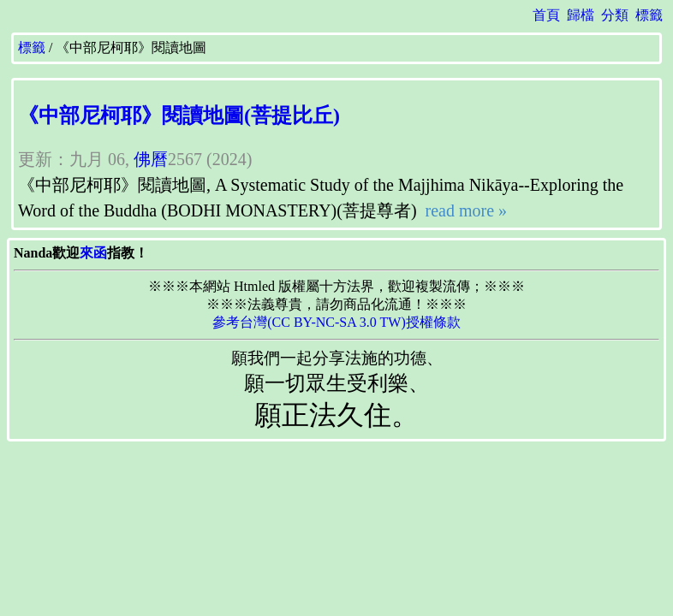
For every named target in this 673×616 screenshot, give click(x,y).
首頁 (546, 15)
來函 (93, 253)
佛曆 (151, 159)
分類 (615, 15)
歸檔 (581, 15)
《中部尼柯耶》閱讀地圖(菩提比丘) (179, 115)
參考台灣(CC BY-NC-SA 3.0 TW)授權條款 (336, 322)
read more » (465, 210)
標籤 (649, 15)
